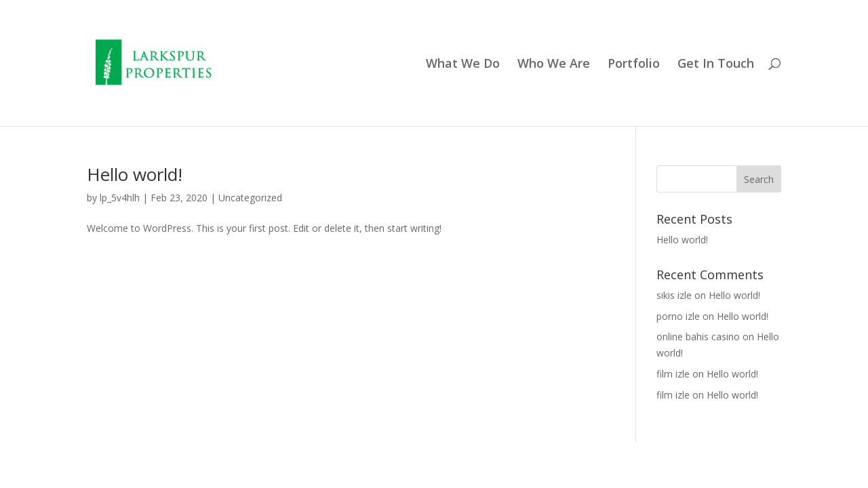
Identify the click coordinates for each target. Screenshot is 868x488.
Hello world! (135, 174)
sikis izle (674, 295)
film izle (673, 374)
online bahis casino (698, 337)
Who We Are (554, 65)
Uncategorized (250, 198)
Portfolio (634, 65)
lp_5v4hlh (120, 198)
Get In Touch (716, 65)
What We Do (463, 65)
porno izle (678, 316)
